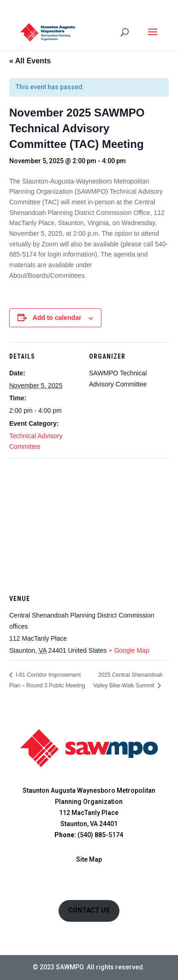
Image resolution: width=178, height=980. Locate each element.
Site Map (89, 859)
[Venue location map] (89, 525)
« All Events (30, 61)
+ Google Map (129, 650)
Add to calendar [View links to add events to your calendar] (57, 318)
